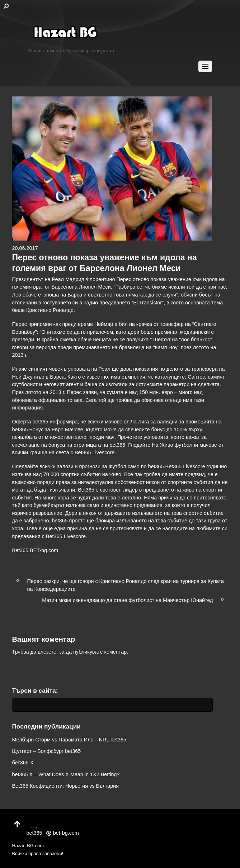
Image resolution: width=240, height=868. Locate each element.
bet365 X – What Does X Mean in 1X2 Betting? (66, 774)
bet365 (156, 466)
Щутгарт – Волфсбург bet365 (46, 751)
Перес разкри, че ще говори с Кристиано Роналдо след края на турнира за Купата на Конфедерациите (118, 585)
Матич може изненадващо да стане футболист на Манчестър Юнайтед (135, 601)
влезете (47, 652)
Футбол (117, 466)
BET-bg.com (44, 550)
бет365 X (23, 763)
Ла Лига (140, 422)
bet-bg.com (62, 833)
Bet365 (20, 550)
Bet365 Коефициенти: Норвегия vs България (65, 786)
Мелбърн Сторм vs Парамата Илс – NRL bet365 (69, 740)
